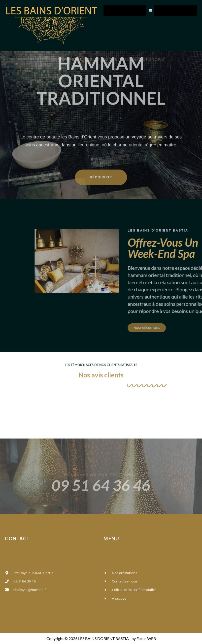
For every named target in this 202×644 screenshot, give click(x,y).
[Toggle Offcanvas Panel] (150, 10)
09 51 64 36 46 (101, 513)
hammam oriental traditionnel (101, 56)
